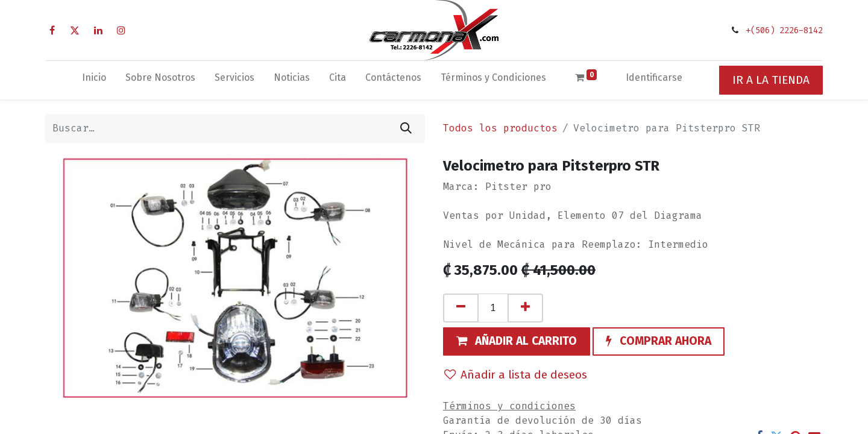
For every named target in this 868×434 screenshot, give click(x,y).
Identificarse (654, 77)
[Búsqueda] (406, 128)
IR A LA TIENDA (771, 80)
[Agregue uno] (525, 308)
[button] (517, 342)
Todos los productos (500, 128)
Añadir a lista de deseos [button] (516, 375)
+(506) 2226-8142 (784, 30)
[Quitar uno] (461, 308)
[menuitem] (94, 80)
